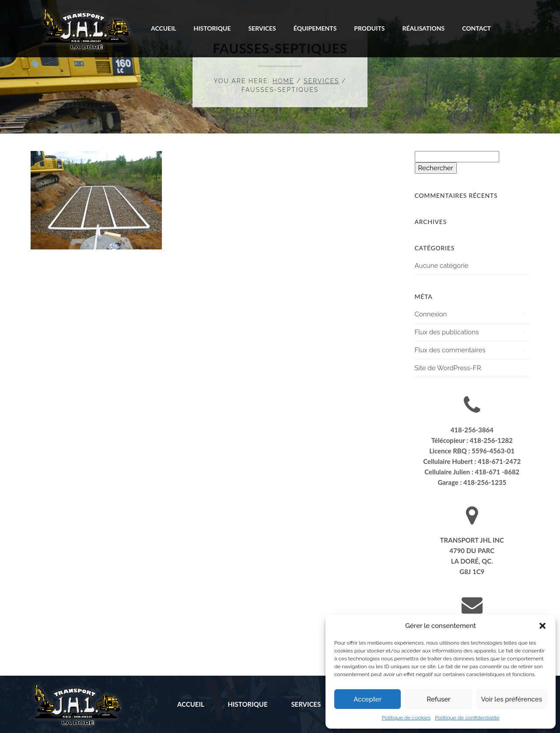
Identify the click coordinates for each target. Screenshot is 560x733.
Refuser (438, 699)
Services (262, 28)
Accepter (367, 699)
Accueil (164, 28)
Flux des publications (447, 332)
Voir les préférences (512, 699)
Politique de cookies (406, 718)
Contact (476, 28)
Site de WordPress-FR (448, 368)
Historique (212, 28)
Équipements (315, 28)
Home (283, 81)
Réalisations (423, 28)
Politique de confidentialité (467, 718)
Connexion (431, 314)
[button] (542, 626)
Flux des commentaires (450, 350)
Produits (369, 28)
